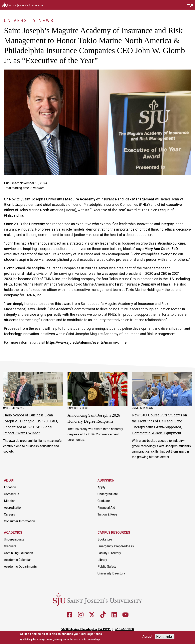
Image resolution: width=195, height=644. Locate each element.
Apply (101, 487)
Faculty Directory (109, 553)
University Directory (111, 573)
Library (102, 560)
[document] (61, 637)
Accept (147, 637)
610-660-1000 (124, 629)
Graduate (104, 501)
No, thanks (165, 637)
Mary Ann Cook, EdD (161, 249)
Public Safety (107, 567)
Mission (10, 501)
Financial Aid (106, 508)
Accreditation (13, 508)
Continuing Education (18, 553)
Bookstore (105, 539)
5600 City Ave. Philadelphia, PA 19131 (86, 629)
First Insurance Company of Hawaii (144, 284)
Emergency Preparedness (116, 546)
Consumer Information (19, 521)
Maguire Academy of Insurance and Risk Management (110, 199)
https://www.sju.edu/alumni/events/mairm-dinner (87, 342)
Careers (9, 514)
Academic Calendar (17, 560)
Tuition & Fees (107, 514)
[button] (190, 5)
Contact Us (12, 494)
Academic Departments (20, 567)
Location (10, 487)
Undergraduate (108, 494)
